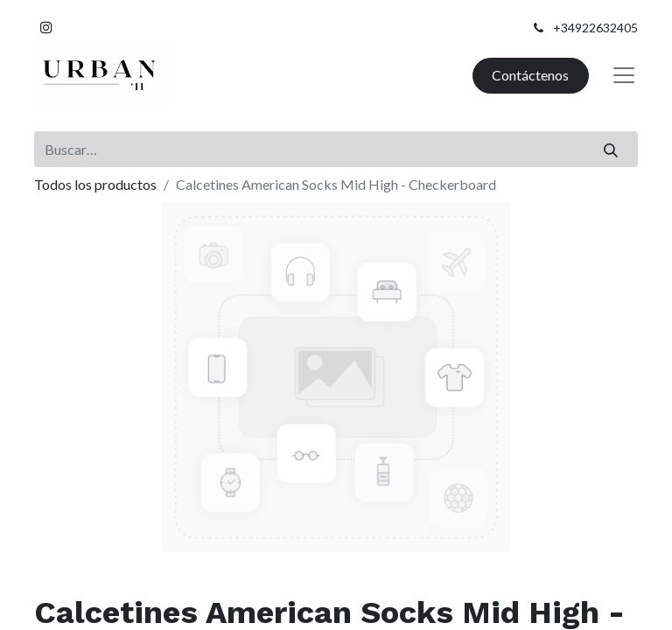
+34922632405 (595, 28)
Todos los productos (95, 184)
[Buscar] (611, 149)
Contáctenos (530, 75)
